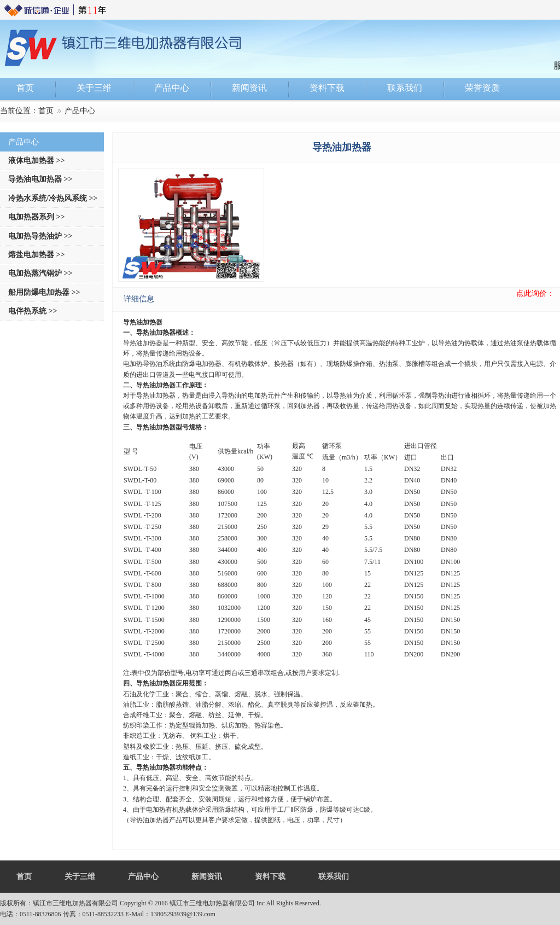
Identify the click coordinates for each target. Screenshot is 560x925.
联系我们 (334, 877)
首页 (46, 111)
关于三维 (80, 877)
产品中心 (143, 877)
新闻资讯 (207, 877)
